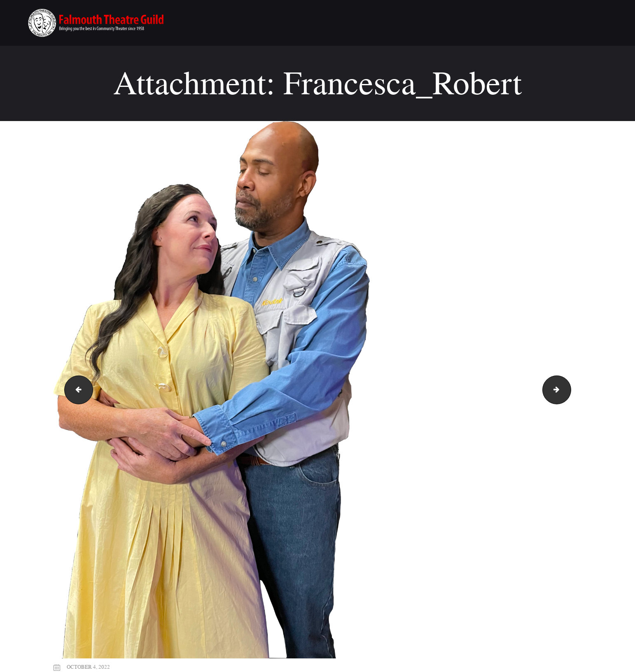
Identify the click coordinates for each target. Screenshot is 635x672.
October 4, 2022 (88, 667)
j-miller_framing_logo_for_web (567, 390)
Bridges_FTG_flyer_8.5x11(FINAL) (75, 390)
